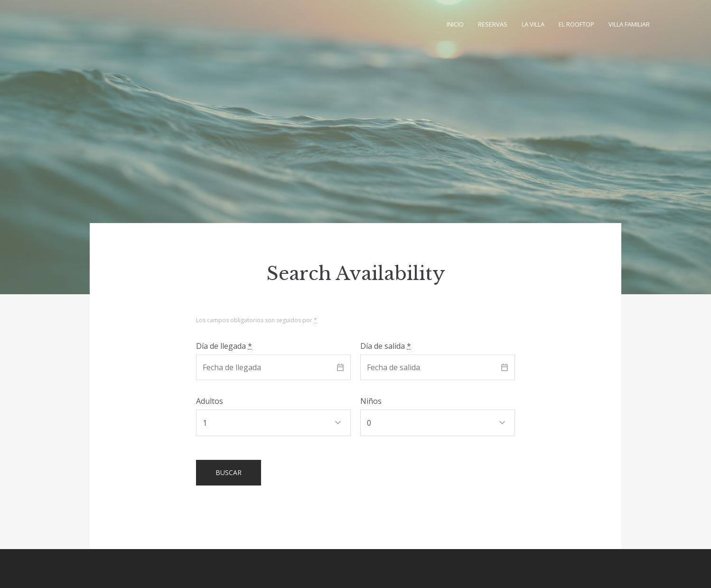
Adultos (210, 401)
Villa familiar (629, 24)
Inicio (455, 24)
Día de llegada (224, 346)
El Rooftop (576, 24)
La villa (533, 24)
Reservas (493, 24)
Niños (371, 401)
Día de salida (386, 346)
